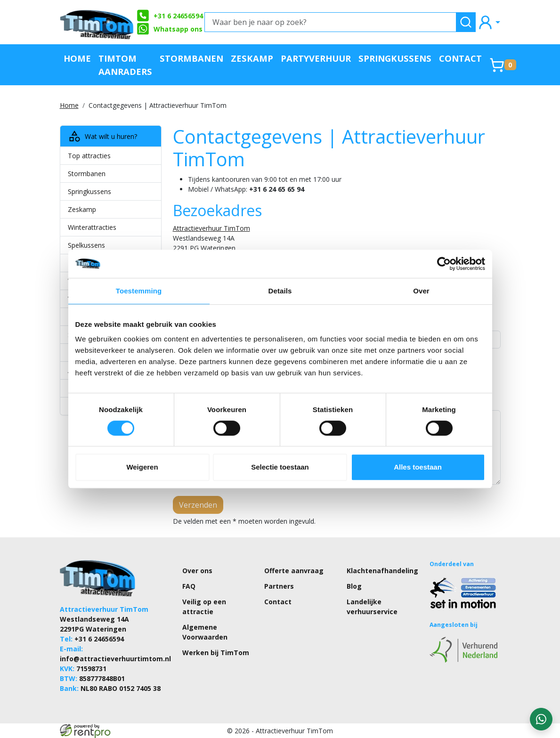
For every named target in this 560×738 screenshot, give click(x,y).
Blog (354, 586)
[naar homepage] (97, 22)
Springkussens (395, 58)
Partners (279, 586)
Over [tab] (421, 291)
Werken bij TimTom (216, 653)
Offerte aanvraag (294, 571)
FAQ (189, 586)
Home (77, 58)
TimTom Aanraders (125, 65)
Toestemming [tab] (139, 291)
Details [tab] (280, 291)
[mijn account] (489, 22)
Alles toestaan (418, 467)
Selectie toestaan (280, 467)
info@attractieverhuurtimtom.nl (115, 659)
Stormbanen (191, 58)
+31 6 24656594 (170, 16)
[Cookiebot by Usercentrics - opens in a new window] (444, 264)
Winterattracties (92, 227)
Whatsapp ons (170, 29)
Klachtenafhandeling (382, 571)
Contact (460, 58)
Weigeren (142, 467)
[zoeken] (466, 22)
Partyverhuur (316, 58)
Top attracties (89, 156)
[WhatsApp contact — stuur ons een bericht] (541, 719)
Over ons (197, 571)
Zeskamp (252, 58)
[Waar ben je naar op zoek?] (330, 22)
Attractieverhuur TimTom (211, 228)
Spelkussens (86, 245)
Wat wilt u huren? (102, 136)
